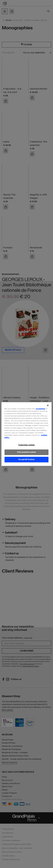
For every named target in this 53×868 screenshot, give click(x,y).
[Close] (48, 405)
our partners (40, 409)
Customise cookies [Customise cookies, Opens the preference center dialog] (27, 445)
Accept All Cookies (26, 459)
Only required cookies (26, 452)
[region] (26, 434)
